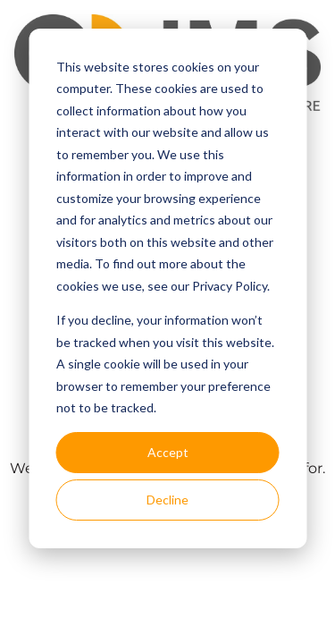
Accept (168, 452)
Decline (167, 500)
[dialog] (167, 288)
